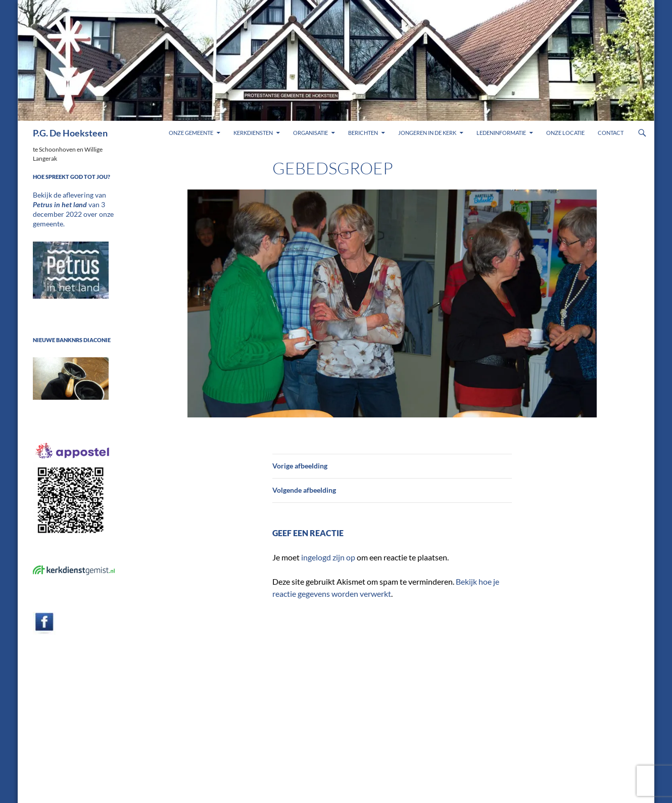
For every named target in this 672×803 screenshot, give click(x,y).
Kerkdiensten (253, 133)
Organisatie (310, 133)
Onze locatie (565, 133)
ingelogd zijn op (328, 557)
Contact (611, 133)
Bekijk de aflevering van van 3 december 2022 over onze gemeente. (72, 204)
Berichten (363, 133)
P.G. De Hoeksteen (70, 133)
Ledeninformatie (501, 133)
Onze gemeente (191, 133)
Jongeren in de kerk (427, 133)
